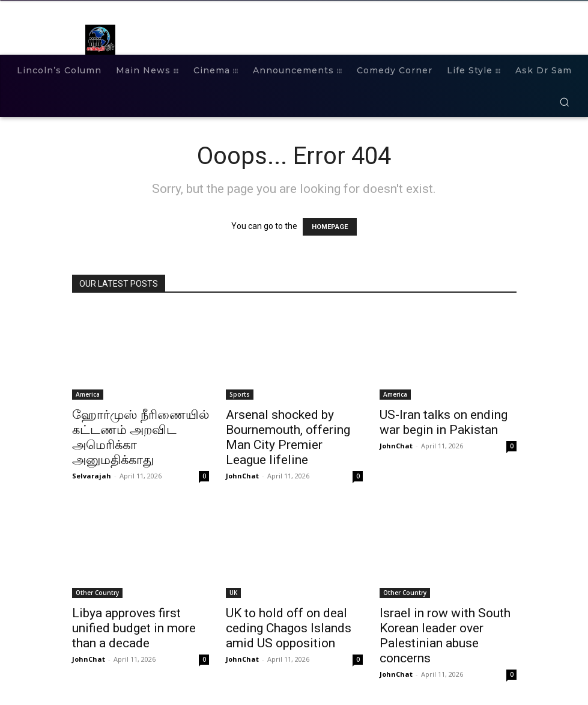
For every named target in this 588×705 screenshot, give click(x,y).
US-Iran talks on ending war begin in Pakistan (444, 422)
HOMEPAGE (330, 227)
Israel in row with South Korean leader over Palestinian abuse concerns (445, 636)
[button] (564, 102)
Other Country (97, 593)
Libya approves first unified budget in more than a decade (134, 628)
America (88, 394)
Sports (240, 394)
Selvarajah (92, 476)
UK (233, 593)
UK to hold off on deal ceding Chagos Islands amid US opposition (289, 628)
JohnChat (242, 476)
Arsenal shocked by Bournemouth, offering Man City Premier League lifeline (288, 437)
